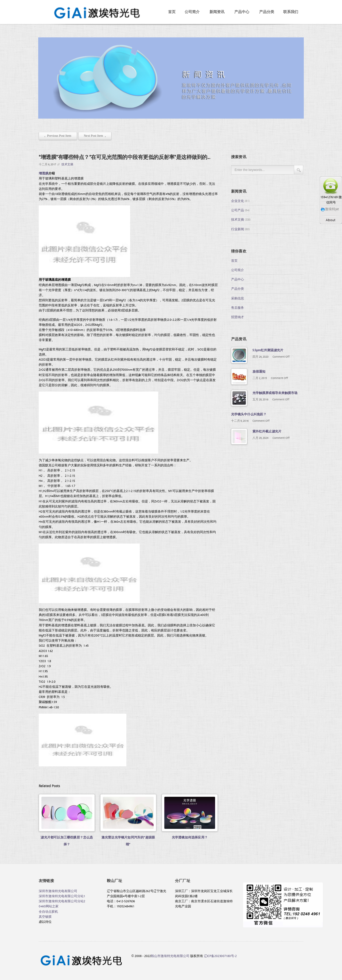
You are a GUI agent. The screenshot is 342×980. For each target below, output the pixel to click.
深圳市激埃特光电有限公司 (58, 891)
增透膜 (44, 173)
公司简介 (192, 12)
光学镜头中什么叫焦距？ (249, 414)
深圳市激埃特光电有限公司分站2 (62, 901)
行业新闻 (238, 229)
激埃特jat (330, 209)
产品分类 (267, 12)
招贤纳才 (238, 317)
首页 (172, 12)
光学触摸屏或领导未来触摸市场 (275, 393)
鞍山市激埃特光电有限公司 (170, 956)
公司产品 (238, 210)
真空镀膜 (45, 916)
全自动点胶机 (48, 911)
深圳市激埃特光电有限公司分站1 (62, 896)
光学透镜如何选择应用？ (190, 837)
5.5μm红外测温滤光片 (268, 350)
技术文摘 (67, 164)
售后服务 (238, 307)
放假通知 (259, 371)
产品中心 (242, 12)
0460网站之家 (49, 906)
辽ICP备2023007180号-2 (220, 956)
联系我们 (291, 12)
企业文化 (238, 201)
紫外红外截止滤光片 (267, 431)
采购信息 (238, 298)
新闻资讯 (217, 12)
